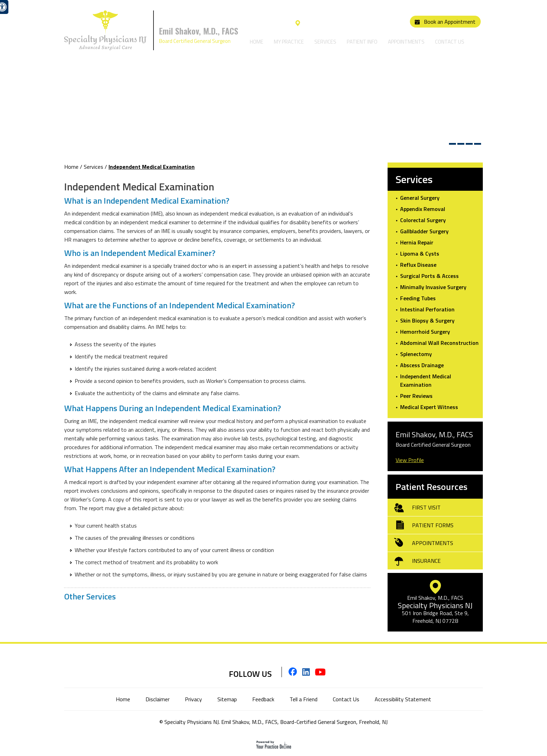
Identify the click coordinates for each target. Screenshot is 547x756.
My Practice (289, 42)
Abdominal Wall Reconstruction (439, 343)
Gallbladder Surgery (424, 231)
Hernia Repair (417, 242)
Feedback (263, 699)
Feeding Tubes (418, 298)
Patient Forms (433, 525)
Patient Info (362, 42)
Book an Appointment (450, 22)
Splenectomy (416, 354)
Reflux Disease (418, 265)
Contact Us (450, 42)
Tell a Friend (304, 699)
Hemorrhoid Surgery (425, 332)
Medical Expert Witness (429, 407)
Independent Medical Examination (426, 380)
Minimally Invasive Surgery (433, 287)
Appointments (406, 42)
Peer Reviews (416, 396)
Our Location (317, 23)
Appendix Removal (423, 209)
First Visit (426, 507)
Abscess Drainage (422, 365)
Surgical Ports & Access (429, 276)
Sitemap (227, 699)
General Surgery (420, 198)
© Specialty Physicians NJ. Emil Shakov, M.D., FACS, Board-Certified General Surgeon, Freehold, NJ (273, 722)
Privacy (193, 699)
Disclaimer (158, 699)
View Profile (410, 460)
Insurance (426, 561)
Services (325, 42)
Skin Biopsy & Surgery (427, 320)
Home (257, 42)
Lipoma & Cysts (420, 254)
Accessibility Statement (403, 699)
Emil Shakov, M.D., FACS (199, 31)
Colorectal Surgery (423, 220)
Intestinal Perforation (427, 309)
